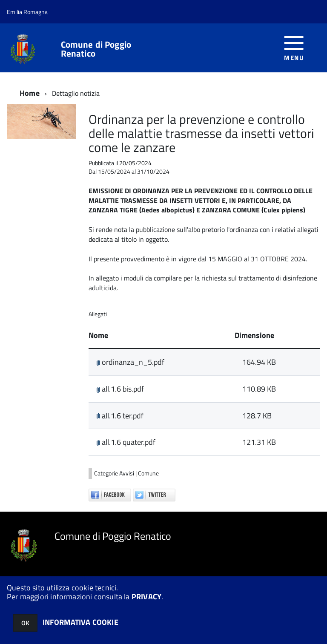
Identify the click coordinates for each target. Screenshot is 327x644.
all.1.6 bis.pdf (120, 389)
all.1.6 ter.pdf (120, 416)
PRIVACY (146, 597)
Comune (148, 473)
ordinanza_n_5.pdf (130, 362)
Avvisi (127, 473)
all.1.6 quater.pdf (126, 442)
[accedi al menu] (294, 47)
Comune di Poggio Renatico (96, 49)
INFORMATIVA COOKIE (80, 622)
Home (30, 93)
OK (25, 623)
